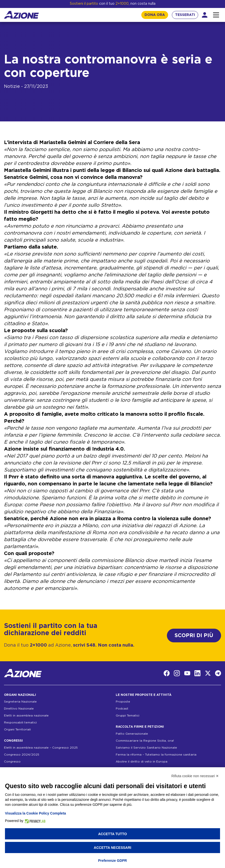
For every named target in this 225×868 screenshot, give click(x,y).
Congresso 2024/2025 (22, 755)
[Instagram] (177, 673)
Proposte (123, 702)
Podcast (122, 709)
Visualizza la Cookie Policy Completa (36, 813)
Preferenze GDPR (112, 861)
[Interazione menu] (216, 15)
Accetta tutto (112, 834)
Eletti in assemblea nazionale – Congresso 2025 (41, 748)
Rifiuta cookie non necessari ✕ (195, 776)
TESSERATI (185, 15)
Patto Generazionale (132, 734)
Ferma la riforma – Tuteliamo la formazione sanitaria (156, 755)
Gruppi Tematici (128, 715)
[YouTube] (187, 673)
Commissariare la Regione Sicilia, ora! (145, 741)
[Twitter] (208, 673)
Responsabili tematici (20, 722)
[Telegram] (218, 673)
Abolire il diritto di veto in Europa (142, 762)
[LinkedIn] (197, 673)
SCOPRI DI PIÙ (194, 636)
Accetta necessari (113, 848)
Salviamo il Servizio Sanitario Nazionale (146, 748)
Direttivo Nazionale (19, 709)
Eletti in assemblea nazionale (26, 715)
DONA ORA (155, 15)
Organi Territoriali (17, 729)
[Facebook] (167, 673)
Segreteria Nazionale (20, 702)
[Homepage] (21, 15)
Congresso (12, 762)
